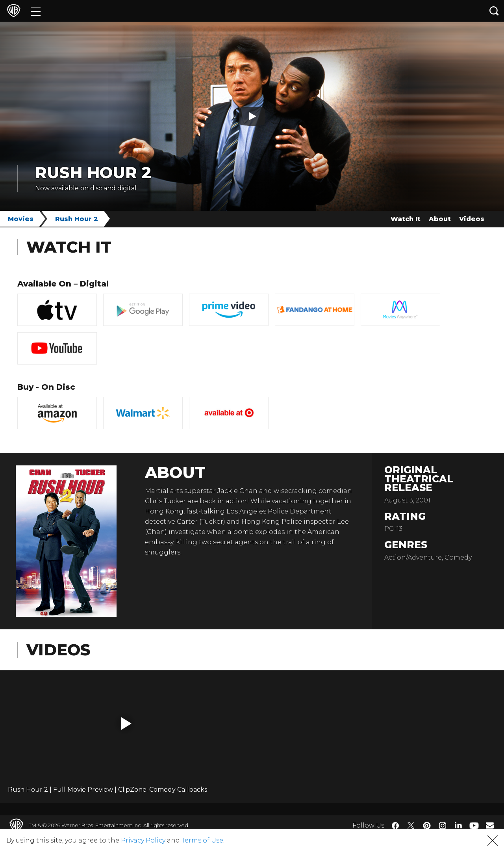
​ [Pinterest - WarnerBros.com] (427, 826)
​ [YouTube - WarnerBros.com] (474, 825)
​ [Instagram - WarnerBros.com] (443, 826)
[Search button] (494, 11)
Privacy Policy (143, 840)
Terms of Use (202, 840)
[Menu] (36, 11)
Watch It (406, 219)
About (440, 219)
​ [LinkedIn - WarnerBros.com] (458, 825)
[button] (126, 724)
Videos (472, 219)
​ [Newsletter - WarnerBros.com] (490, 825)
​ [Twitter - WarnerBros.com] (411, 826)
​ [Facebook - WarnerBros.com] (395, 826)
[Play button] (252, 116)
